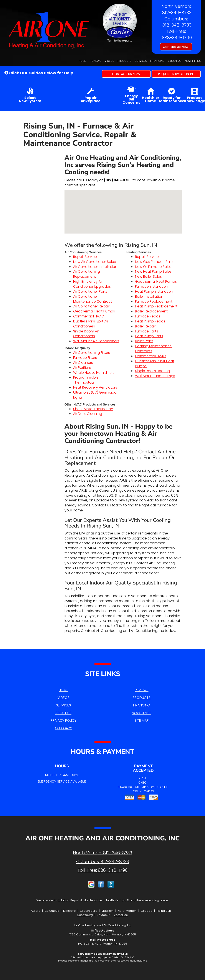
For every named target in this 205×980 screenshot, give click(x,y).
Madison (107, 911)
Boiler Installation (149, 296)
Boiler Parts (144, 341)
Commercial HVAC (89, 316)
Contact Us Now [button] (176, 47)
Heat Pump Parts (149, 336)
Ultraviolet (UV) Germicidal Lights (95, 395)
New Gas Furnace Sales (155, 262)
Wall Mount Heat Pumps (155, 376)
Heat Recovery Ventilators (95, 387)
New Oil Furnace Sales (153, 267)
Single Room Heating (153, 371)
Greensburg (89, 911)
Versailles (121, 915)
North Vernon (127, 911)
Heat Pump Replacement (156, 306)
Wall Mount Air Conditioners (96, 341)
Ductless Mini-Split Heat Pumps (155, 364)
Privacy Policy (64, 720)
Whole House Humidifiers (94, 373)
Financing (157, 61)
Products (124, 61)
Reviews (95, 61)
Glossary (63, 728)
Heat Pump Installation (154, 291)
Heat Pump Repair (150, 321)
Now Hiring (193, 61)
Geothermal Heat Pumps (94, 311)
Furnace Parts (147, 331)
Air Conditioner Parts (90, 291)
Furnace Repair (148, 316)
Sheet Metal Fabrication (93, 409)
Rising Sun (164, 911)
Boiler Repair (145, 326)
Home (82, 61)
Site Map (142, 720)
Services (141, 61)
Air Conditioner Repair (91, 306)
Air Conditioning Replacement (87, 274)
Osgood (147, 911)
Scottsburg (85, 915)
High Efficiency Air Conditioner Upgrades (92, 284)
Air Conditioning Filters (92, 353)
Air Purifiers (82, 368)
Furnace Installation (152, 286)
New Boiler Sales (148, 276)
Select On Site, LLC (115, 954)
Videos (109, 61)
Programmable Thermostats (86, 380)
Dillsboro (69, 911)
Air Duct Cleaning (88, 414)
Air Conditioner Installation (95, 267)
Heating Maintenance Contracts (153, 349)
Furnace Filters (85, 358)
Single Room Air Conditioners (86, 334)
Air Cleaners (83, 363)
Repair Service (85, 257)
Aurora (36, 911)
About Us (175, 61)
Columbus (52, 911)
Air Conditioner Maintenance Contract (93, 299)
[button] (126, 74)
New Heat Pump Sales (153, 271)
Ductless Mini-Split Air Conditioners (91, 324)
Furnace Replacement (154, 301)
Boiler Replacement (151, 311)
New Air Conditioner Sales (94, 262)
